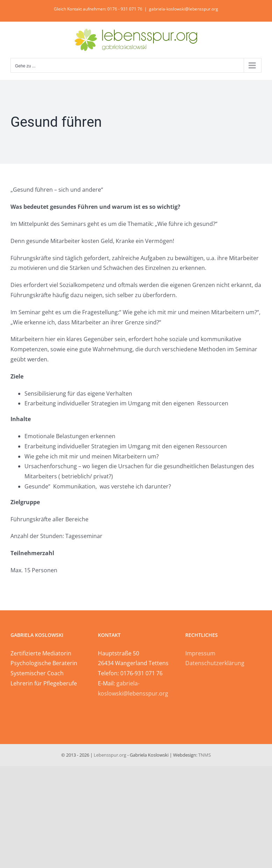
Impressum (200, 653)
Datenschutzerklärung (215, 663)
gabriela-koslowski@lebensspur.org (184, 9)
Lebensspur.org (110, 755)
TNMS (205, 755)
